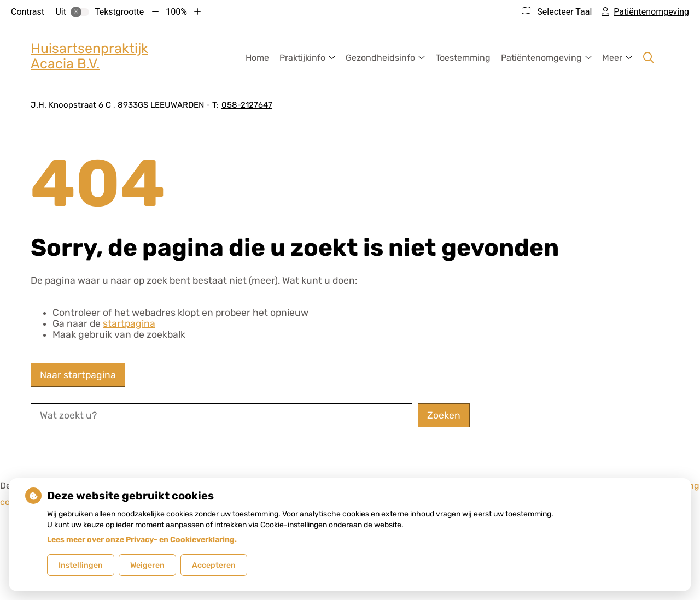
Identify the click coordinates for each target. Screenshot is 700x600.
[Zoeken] (649, 58)
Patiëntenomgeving (541, 58)
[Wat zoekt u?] (221, 415)
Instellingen (81, 565)
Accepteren (214, 565)
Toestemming (463, 58)
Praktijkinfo (302, 58)
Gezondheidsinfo (380, 58)
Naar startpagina (78, 375)
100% (176, 12)
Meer (612, 58)
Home (257, 58)
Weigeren (147, 565)
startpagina (129, 323)
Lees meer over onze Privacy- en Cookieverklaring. (142, 540)
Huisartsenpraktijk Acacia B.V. (89, 56)
